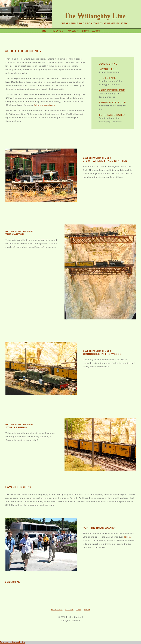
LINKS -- (87, 31)
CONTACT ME (13, 582)
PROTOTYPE (107, 78)
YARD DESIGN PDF (112, 90)
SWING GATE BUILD (112, 103)
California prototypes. (45, 105)
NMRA (127, 537)
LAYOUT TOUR (109, 69)
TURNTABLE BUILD (112, 115)
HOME (43, 31)
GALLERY (69, 610)
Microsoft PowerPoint (13, 642)
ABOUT (96, 31)
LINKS (79, 610)
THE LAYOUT (58, 31)
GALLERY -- (75, 31)
